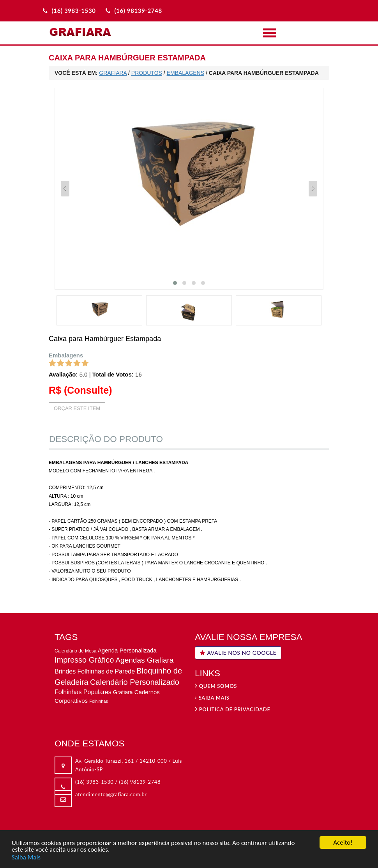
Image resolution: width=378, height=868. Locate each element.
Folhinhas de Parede (106, 671)
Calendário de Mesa (75, 651)
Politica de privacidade (233, 709)
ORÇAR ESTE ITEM (77, 408)
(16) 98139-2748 (140, 782)
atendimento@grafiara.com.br (111, 794)
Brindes (65, 671)
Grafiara (123, 692)
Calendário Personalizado (135, 682)
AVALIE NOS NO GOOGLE (238, 653)
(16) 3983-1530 (94, 782)
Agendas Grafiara (144, 660)
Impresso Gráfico (84, 660)
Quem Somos (216, 686)
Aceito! (343, 843)
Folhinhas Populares (83, 692)
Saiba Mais (26, 858)
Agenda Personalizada (127, 650)
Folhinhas (99, 701)
